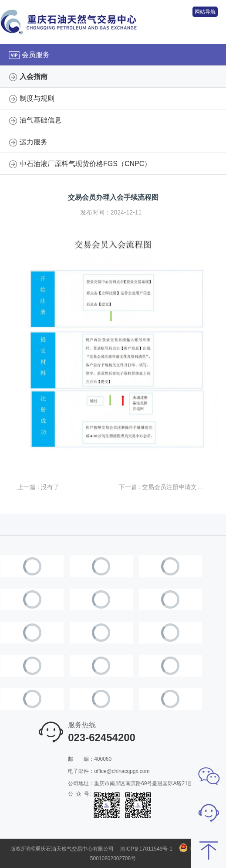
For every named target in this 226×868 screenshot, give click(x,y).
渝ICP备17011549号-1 (146, 849)
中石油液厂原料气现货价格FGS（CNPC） (85, 164)
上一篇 (38, 487)
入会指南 (34, 77)
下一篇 (164, 487)
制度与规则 (37, 98)
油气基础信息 (40, 120)
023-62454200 (102, 737)
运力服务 (34, 142)
